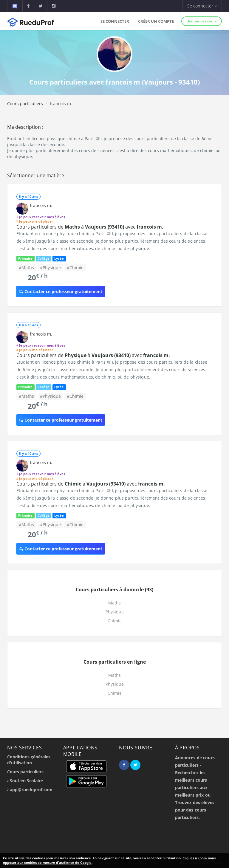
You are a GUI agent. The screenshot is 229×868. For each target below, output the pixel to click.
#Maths (26, 268)
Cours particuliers (25, 104)
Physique (115, 612)
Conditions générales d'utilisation (29, 760)
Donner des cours (202, 21)
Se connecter (115, 21)
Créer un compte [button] (156, 21)
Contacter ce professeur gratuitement (61, 291)
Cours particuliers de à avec (90, 227)
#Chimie (75, 268)
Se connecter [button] (202, 6)
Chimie (115, 621)
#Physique (50, 268)
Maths (114, 603)
